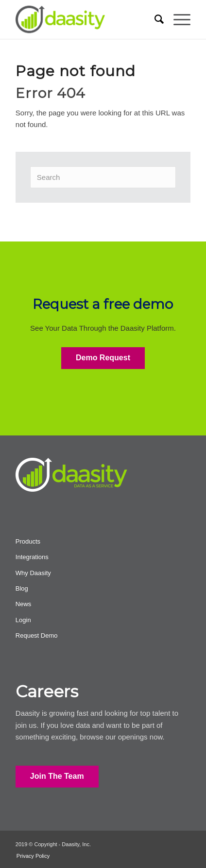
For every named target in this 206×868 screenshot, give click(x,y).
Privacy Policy (33, 856)
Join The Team (57, 776)
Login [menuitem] (23, 620)
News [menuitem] (24, 604)
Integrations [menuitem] (32, 557)
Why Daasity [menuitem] (33, 573)
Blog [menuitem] (22, 588)
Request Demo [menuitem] (37, 635)
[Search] (103, 177)
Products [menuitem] (28, 541)
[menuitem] (154, 19)
